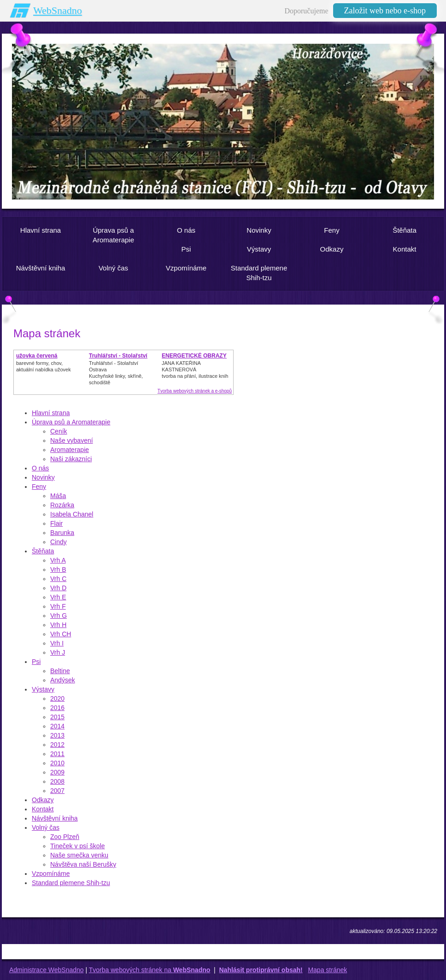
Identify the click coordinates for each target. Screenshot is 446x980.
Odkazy (43, 800)
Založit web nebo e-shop (385, 11)
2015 (57, 717)
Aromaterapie (70, 450)
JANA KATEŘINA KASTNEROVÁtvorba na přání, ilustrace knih (195, 370)
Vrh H (58, 625)
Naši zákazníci (71, 459)
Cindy (59, 542)
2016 (57, 708)
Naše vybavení (72, 440)
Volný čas (46, 827)
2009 (57, 772)
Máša (58, 496)
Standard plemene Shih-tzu (71, 883)
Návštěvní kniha (55, 818)
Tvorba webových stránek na (150, 970)
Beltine (60, 671)
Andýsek (63, 680)
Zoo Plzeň (65, 837)
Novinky (43, 477)
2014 (57, 726)
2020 (57, 698)
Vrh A (58, 560)
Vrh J (58, 652)
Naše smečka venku (79, 855)
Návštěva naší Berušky (83, 864)
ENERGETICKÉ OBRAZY (194, 356)
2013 (57, 735)
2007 (57, 791)
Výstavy (43, 689)
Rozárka (62, 505)
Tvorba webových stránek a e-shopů (195, 391)
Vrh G (59, 616)
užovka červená (37, 356)
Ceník (59, 431)
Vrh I (57, 643)
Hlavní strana (51, 413)
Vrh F (58, 606)
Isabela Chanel (72, 514)
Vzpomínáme (51, 874)
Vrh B (58, 569)
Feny (39, 487)
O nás (40, 468)
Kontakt (43, 809)
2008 (57, 781)
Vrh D (58, 588)
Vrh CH (61, 634)
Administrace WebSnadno (47, 970)
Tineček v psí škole (78, 846)
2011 (57, 754)
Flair (56, 523)
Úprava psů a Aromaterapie (71, 422)
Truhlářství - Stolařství (118, 356)
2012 (57, 745)
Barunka (62, 533)
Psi (36, 662)
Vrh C (58, 579)
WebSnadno (58, 10)
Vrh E (58, 597)
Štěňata (43, 551)
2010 (57, 763)
